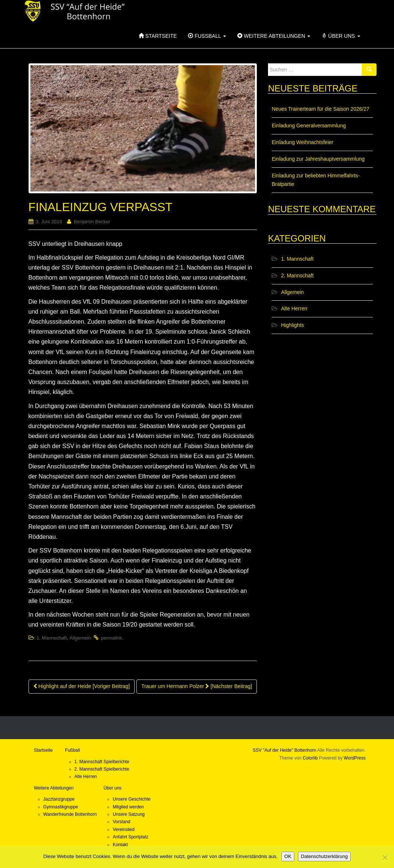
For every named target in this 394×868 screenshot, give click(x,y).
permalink (112, 638)
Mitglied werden (128, 807)
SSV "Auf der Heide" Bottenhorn (284, 750)
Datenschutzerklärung (324, 856)
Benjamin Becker (92, 222)
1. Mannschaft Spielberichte (102, 762)
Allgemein (80, 638)
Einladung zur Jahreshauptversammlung (318, 159)
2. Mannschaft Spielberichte (102, 769)
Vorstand (121, 822)
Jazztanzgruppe (59, 799)
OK (288, 856)
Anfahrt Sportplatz (130, 837)
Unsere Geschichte (132, 799)
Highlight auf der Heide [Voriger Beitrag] (82, 686)
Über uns (341, 36)
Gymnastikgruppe (61, 807)
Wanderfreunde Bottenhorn (70, 814)
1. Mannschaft (52, 638)
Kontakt (120, 845)
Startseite (158, 36)
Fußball (207, 36)
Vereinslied (124, 829)
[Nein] (385, 857)
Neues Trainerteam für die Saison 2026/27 (320, 109)
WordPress (355, 758)
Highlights (292, 325)
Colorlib (310, 758)
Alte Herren (294, 308)
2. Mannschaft (297, 276)
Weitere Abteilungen (274, 36)
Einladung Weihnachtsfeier (302, 142)
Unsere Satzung (129, 814)
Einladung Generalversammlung (309, 126)
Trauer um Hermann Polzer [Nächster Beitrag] (197, 686)
